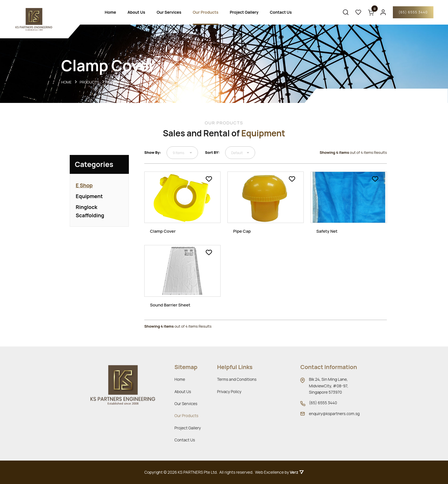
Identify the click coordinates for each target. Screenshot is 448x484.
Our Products (205, 13)
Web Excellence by (279, 472)
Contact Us (281, 13)
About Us (136, 13)
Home (110, 13)
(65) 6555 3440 (410, 13)
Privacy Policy (229, 392)
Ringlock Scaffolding (90, 213)
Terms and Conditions (237, 379)
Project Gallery (244, 13)
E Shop (84, 187)
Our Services (169, 13)
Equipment (89, 198)
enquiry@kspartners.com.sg (334, 414)
